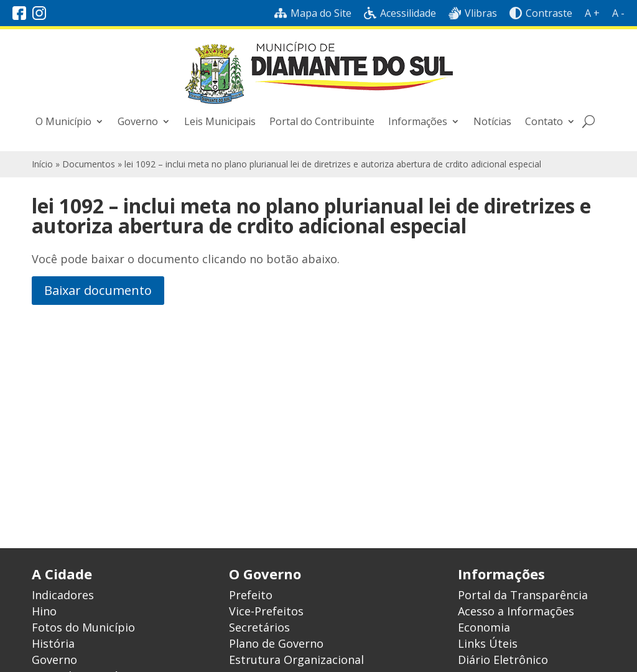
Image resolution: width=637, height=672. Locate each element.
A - (618, 13)
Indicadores (63, 595)
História (53, 643)
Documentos (89, 164)
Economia (484, 627)
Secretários (259, 627)
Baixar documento (98, 290)
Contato (544, 121)
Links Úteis (488, 643)
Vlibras (473, 13)
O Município (63, 121)
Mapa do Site (313, 13)
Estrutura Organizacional (296, 660)
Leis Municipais (220, 121)
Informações (418, 121)
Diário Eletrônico (503, 660)
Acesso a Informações (516, 611)
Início (42, 164)
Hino (44, 611)
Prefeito (251, 595)
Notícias (492, 121)
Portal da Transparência (523, 595)
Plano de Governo (276, 643)
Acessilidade (400, 13)
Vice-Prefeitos (266, 611)
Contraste (541, 13)
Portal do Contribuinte (322, 121)
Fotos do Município (83, 627)
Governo (138, 121)
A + (592, 13)
